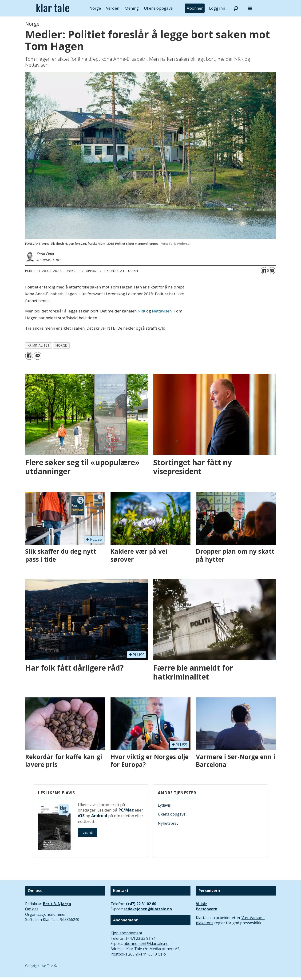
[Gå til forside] (53, 8)
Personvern (207, 909)
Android (99, 816)
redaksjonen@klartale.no (148, 909)
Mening (132, 8)
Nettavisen (162, 311)
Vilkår (201, 904)
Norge (95, 8)
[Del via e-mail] (272, 271)
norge (61, 345)
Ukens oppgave (158, 8)
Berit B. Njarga (57, 904)
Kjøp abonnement (126, 933)
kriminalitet (39, 345)
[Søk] (236, 8)
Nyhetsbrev (168, 823)
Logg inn (217, 8)
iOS (81, 816)
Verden (113, 8)
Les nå (88, 832)
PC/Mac (126, 810)
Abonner (195, 8)
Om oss (32, 909)
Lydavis (164, 805)
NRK (141, 311)
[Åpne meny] (250, 8)
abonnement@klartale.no (146, 944)
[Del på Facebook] (264, 271)
